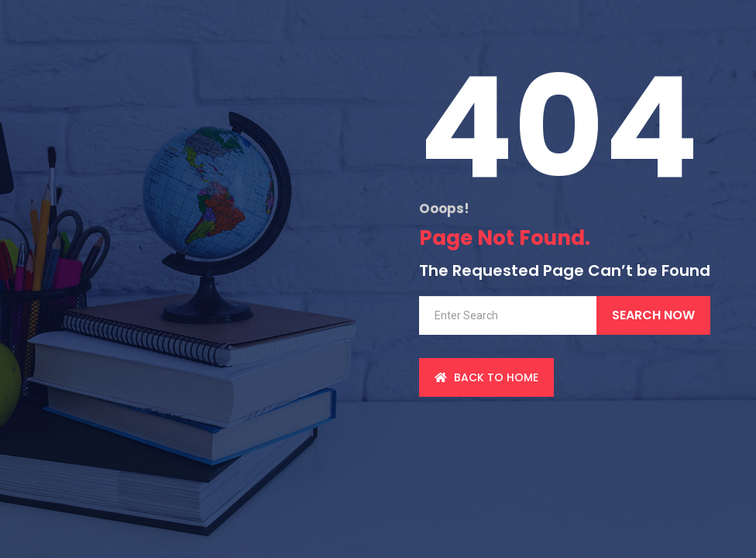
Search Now (653, 315)
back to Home (486, 377)
